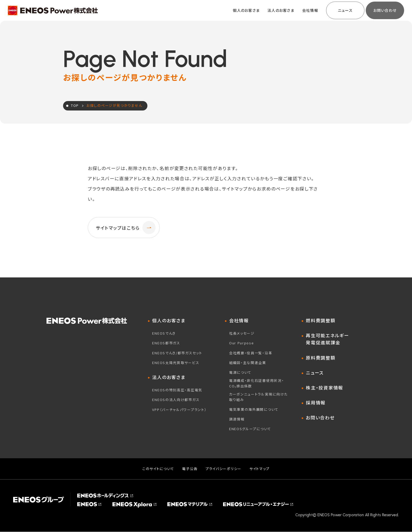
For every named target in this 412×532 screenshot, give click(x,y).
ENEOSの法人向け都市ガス (176, 400)
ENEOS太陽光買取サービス (176, 363)
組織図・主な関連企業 (248, 363)
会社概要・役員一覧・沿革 (251, 353)
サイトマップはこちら (126, 228)
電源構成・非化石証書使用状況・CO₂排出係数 (257, 383)
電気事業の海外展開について (254, 409)
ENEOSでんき (164, 333)
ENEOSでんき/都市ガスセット (177, 353)
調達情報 (237, 419)
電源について (240, 372)
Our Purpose (242, 343)
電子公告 (190, 469)
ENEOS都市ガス (166, 343)
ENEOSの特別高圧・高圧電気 (177, 390)
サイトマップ (259, 469)
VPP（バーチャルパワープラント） (179, 410)
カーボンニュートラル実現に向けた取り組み (258, 397)
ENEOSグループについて (250, 429)
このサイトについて (158, 469)
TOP (75, 105)
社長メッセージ (242, 333)
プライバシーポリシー (223, 469)
